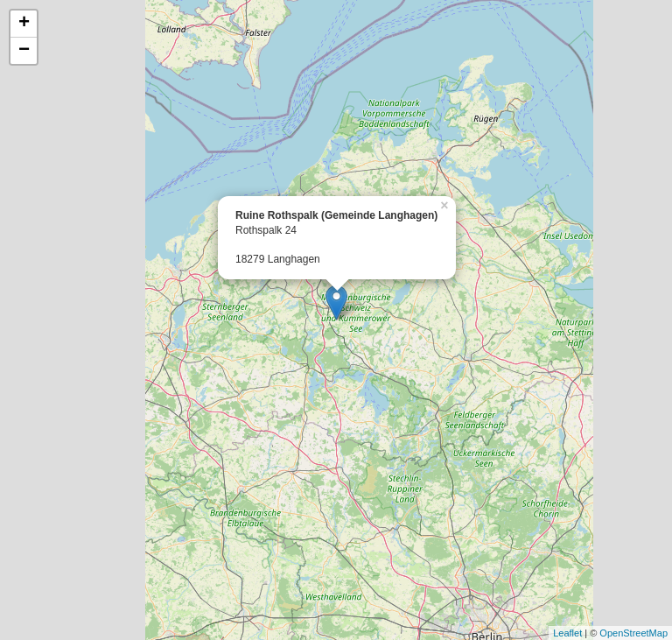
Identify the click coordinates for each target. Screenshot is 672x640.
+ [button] (24, 24)
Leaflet (567, 633)
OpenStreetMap (633, 633)
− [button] (24, 51)
